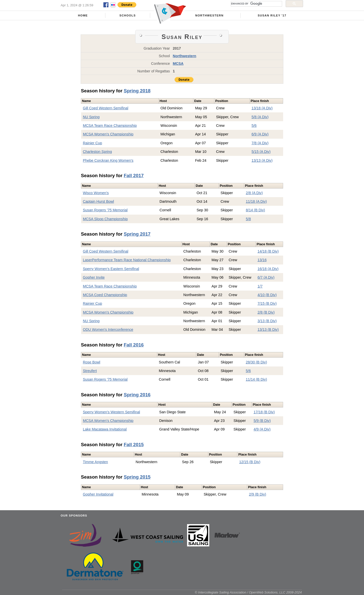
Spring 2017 (137, 234)
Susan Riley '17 (272, 15)
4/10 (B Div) (267, 295)
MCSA (178, 64)
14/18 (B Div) (268, 251)
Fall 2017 (134, 176)
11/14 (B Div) (256, 379)
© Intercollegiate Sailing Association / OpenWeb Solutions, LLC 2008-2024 (248, 592)
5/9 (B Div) (262, 421)
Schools (128, 15)
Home (83, 15)
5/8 (248, 219)
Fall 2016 (134, 345)
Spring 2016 (137, 395)
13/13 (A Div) (262, 160)
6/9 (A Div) (260, 134)
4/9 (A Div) (262, 429)
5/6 (254, 126)
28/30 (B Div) (256, 362)
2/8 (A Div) (254, 193)
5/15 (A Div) (261, 152)
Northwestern (210, 15)
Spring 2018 (137, 91)
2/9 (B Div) (258, 494)
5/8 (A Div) (260, 117)
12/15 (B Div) (250, 462)
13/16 (262, 260)
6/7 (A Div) (266, 277)
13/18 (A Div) (262, 108)
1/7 (260, 286)
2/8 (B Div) (266, 312)
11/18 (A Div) (256, 201)
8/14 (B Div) (255, 210)
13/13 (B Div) (268, 330)
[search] (256, 4)
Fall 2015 (134, 445)
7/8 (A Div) (260, 143)
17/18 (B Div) (264, 412)
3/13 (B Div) (267, 321)
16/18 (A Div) (268, 269)
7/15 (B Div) (267, 303)
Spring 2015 (137, 477)
